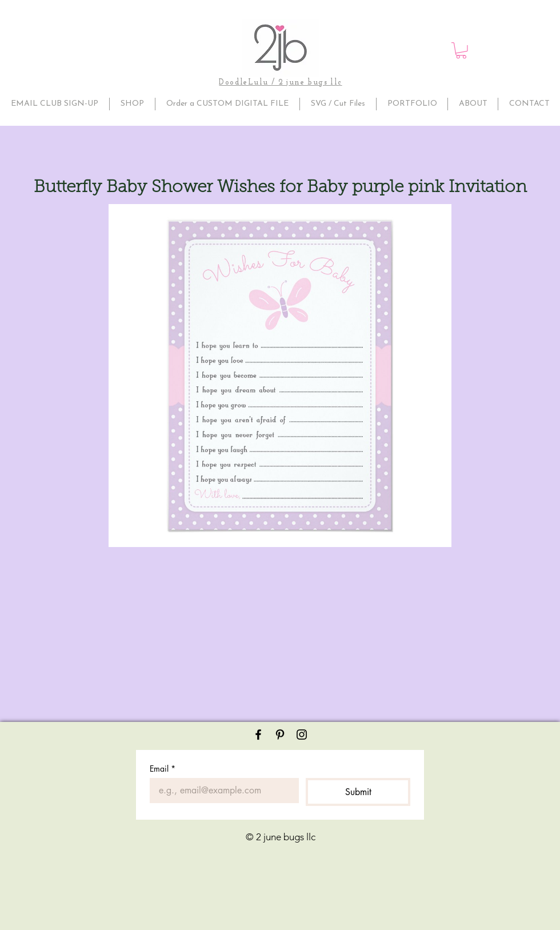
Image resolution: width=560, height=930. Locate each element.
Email (163, 769)
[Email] (221, 791)
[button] (461, 51)
